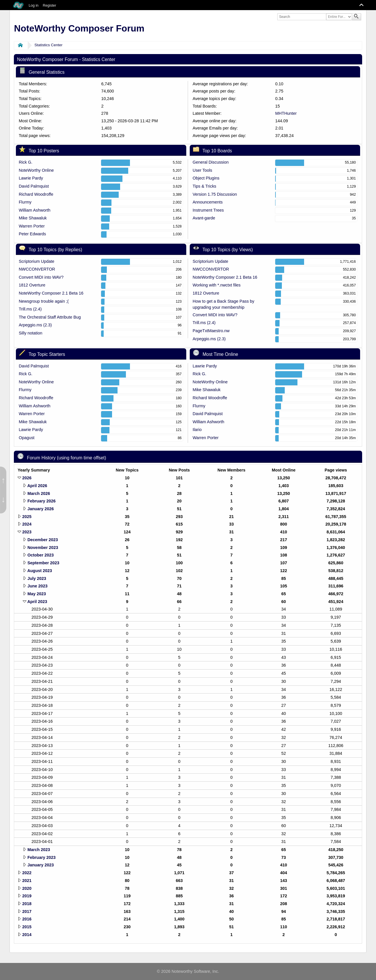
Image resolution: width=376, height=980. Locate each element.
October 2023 (41, 555)
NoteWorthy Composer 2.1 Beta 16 (51, 293)
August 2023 (40, 571)
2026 (27, 478)
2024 (27, 524)
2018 (27, 904)
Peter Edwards (32, 234)
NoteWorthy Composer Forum (79, 28)
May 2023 (37, 594)
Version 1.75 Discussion (215, 194)
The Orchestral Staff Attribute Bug (50, 317)
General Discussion (211, 162)
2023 (27, 532)
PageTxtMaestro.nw (211, 331)
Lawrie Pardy (31, 178)
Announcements (208, 202)
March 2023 (39, 850)
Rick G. (26, 162)
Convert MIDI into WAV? (41, 277)
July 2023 (37, 578)
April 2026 (37, 486)
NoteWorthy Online (36, 170)
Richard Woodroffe (36, 194)
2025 (27, 517)
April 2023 (37, 602)
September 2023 (43, 563)
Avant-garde (204, 218)
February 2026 (42, 501)
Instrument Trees (208, 210)
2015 (27, 927)
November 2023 (43, 548)
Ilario (197, 430)
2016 (27, 919)
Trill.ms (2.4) (30, 309)
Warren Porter (32, 226)
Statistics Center (48, 45)
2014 (27, 935)
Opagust (27, 438)
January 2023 (41, 865)
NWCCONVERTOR (37, 269)
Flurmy (25, 202)
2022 (27, 873)
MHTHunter (286, 113)
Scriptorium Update (37, 261)
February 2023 (42, 857)
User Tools (202, 170)
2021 (27, 881)
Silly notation (31, 333)
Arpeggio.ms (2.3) (35, 325)
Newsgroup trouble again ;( (44, 301)
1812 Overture (32, 285)
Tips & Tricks (204, 186)
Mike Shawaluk (33, 218)
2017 (27, 911)
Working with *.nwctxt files (217, 285)
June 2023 (38, 586)
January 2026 (41, 509)
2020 (27, 888)
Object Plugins (206, 178)
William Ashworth (35, 210)
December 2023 (43, 540)
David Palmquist (34, 186)
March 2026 (39, 493)
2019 (27, 896)
